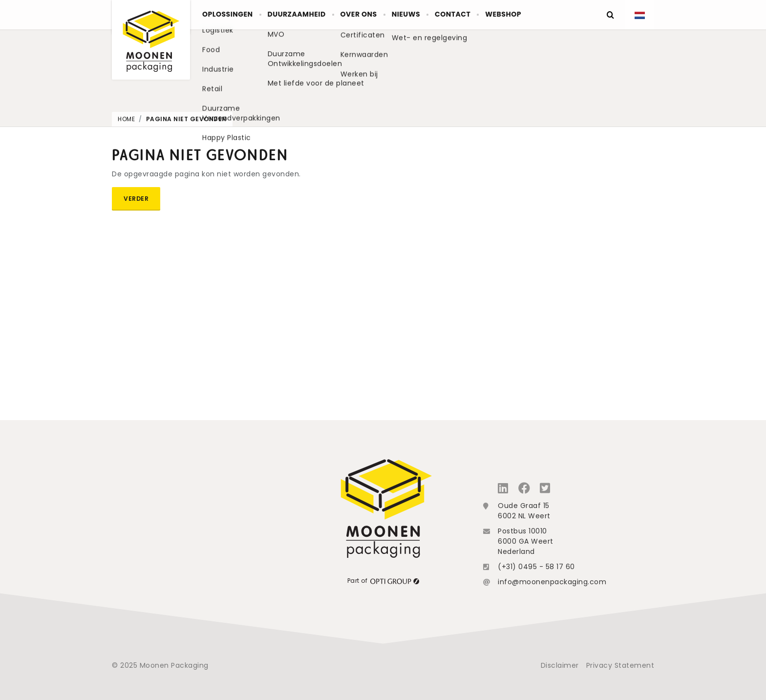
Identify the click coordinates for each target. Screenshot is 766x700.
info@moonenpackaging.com (552, 582)
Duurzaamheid (313, 15)
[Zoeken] (610, 15)
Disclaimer (560, 665)
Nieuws (442, 15)
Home (126, 119)
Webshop (560, 15)
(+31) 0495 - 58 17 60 (536, 567)
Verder (136, 199)
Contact (499, 15)
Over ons (385, 15)
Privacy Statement (620, 665)
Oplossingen (233, 15)
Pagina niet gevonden (186, 119)
